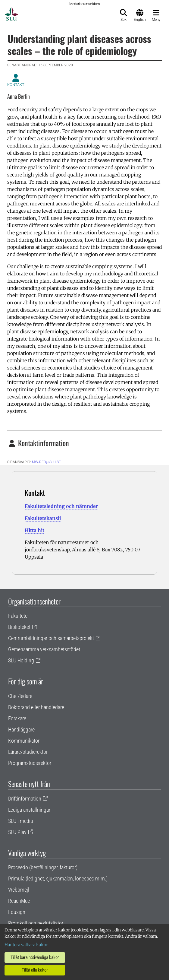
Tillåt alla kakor (35, 970)
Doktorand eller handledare (36, 707)
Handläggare (21, 729)
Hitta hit (34, 530)
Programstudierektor (30, 763)
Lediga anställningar (29, 810)
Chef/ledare (20, 696)
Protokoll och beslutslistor (36, 923)
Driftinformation (25, 799)
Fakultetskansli (43, 518)
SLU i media (20, 821)
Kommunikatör (24, 741)
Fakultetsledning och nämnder (61, 506)
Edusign (17, 912)
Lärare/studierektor (28, 752)
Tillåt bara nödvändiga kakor (35, 957)
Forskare (17, 718)
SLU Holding (21, 660)
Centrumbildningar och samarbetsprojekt (51, 638)
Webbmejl (19, 890)
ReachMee (19, 901)
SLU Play (17, 832)
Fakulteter (19, 616)
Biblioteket (19, 627)
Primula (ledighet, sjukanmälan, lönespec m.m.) (58, 879)
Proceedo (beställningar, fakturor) (43, 867)
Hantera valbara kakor (26, 945)
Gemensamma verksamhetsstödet (44, 649)
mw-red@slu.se (46, 462)
